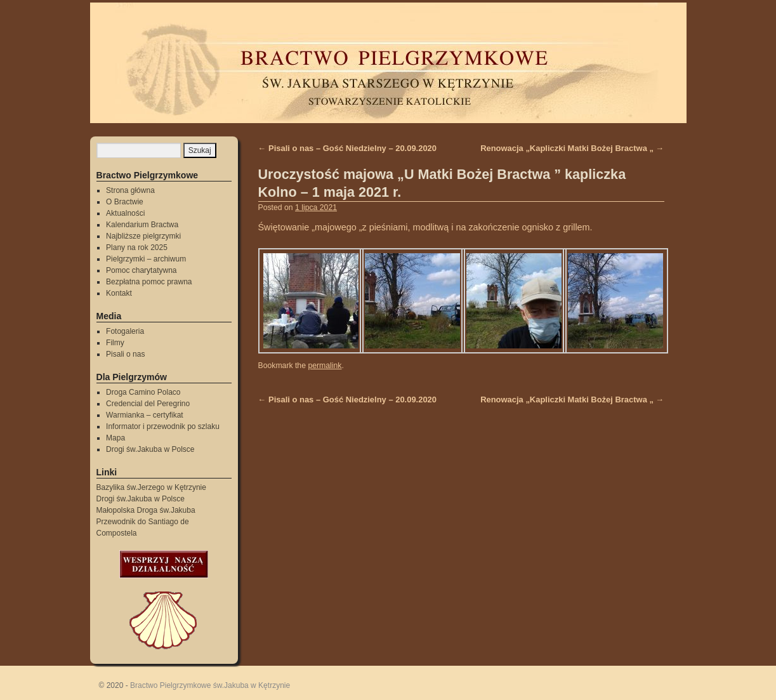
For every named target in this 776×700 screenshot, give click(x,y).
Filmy (115, 343)
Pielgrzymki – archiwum (146, 259)
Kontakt (119, 293)
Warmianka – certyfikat (145, 415)
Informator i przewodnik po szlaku (163, 426)
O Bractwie (125, 202)
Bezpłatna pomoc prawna (149, 282)
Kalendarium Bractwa (142, 225)
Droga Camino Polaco (143, 392)
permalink (325, 366)
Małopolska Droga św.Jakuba (146, 510)
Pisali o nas (125, 354)
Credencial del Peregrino (148, 404)
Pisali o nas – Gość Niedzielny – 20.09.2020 (348, 148)
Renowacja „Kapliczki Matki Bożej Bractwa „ (572, 148)
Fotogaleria (125, 331)
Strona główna (130, 190)
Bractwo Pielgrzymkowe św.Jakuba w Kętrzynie (210, 685)
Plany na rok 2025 (137, 248)
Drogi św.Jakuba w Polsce (150, 449)
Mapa (115, 438)
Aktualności (125, 213)
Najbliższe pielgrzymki (143, 236)
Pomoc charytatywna (141, 270)
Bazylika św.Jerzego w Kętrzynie (151, 487)
